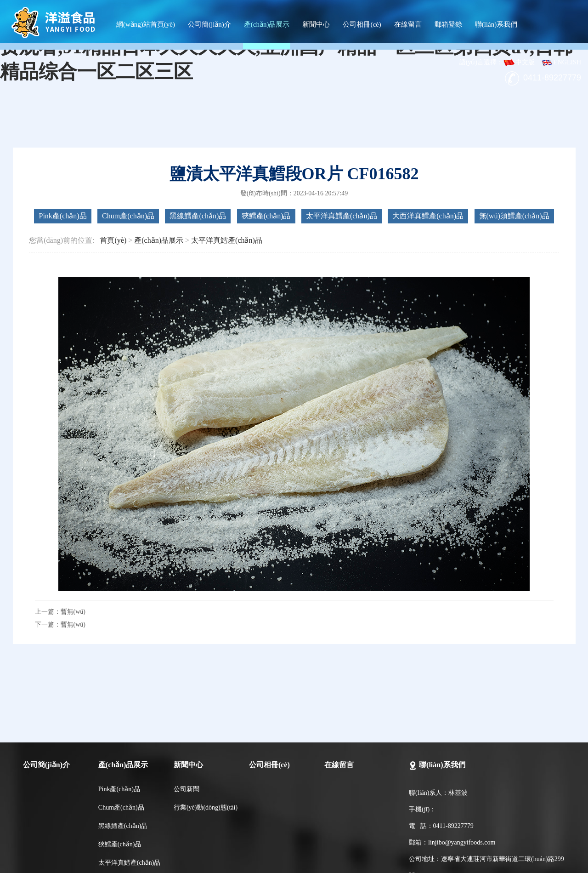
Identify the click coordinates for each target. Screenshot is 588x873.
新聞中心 (316, 24)
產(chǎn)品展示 (267, 24)
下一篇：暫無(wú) (60, 625)
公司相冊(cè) (362, 24)
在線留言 (408, 24)
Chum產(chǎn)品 (128, 216)
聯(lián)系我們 (496, 24)
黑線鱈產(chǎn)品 (198, 216)
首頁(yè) (113, 240)
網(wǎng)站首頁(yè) (146, 24)
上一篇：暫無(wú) (60, 612)
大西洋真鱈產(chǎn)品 (428, 216)
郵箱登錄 (448, 24)
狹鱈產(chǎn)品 (266, 216)
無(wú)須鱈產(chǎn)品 (514, 216)
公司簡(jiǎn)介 (209, 24)
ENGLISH (561, 62)
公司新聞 (187, 789)
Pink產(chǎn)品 (62, 216)
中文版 (519, 62)
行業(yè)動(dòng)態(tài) (206, 807)
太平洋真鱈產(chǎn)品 (342, 216)
